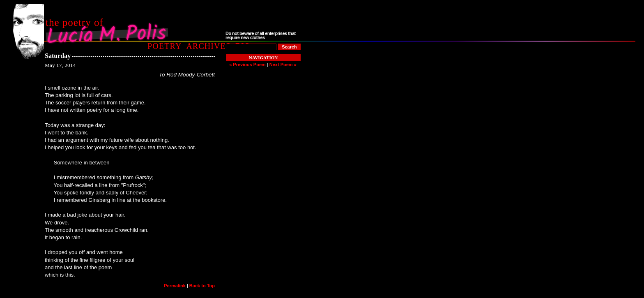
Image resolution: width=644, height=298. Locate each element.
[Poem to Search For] (251, 47)
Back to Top (202, 286)
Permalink (175, 286)
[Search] (289, 47)
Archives (208, 46)
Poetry (164, 46)
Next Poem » (283, 65)
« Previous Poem (247, 65)
